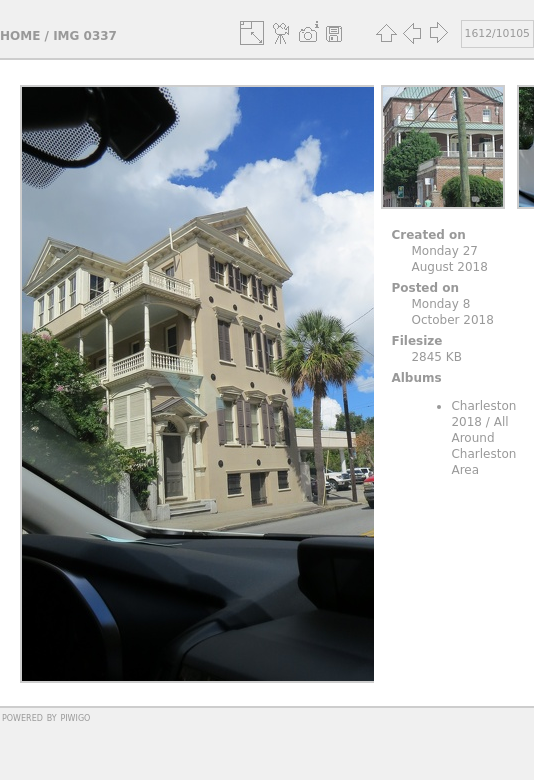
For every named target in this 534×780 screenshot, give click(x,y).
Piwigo (75, 717)
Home (20, 36)
